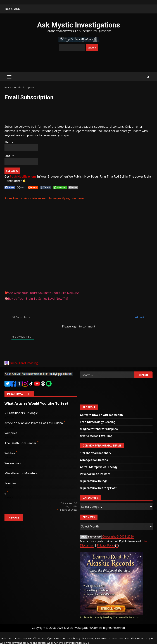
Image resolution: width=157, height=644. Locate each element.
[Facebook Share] (10, 187)
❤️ (42, 293)
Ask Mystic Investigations (79, 25)
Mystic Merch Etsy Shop (96, 436)
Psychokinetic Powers (95, 474)
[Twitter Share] (21, 187)
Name (21, 146)
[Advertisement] (33, 113)
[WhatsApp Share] (60, 187)
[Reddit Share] (33, 187)
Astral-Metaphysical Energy (99, 467)
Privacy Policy (106, 545)
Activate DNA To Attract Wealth (101, 415)
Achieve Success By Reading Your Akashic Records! (110, 617)
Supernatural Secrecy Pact (98, 488)
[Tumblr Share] (46, 187)
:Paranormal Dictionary (96, 453)
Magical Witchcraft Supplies (99, 429)
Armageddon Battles (94, 460)
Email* (21, 159)
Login (140, 317)
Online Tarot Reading (23, 363)
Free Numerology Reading (98, 422)
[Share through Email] (73, 187)
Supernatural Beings (94, 481)
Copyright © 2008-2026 (118, 536)
